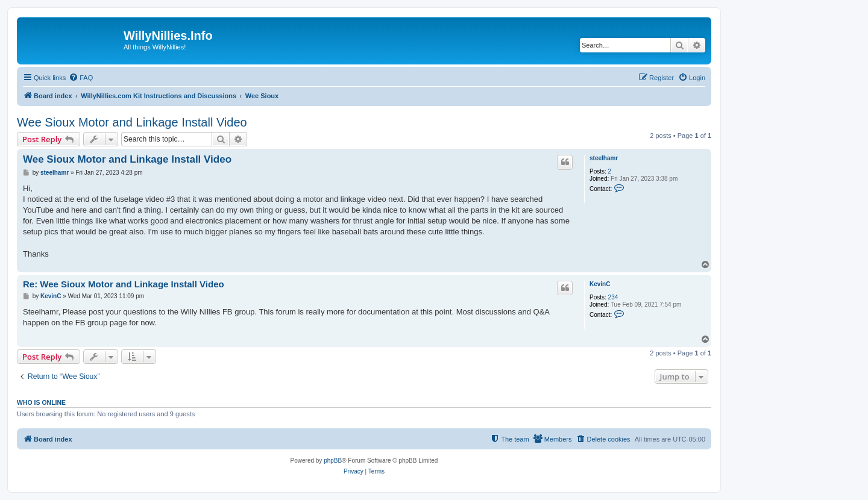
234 (613, 297)
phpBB (333, 461)
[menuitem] (81, 78)
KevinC (600, 284)
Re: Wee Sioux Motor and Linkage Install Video (124, 284)
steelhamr (604, 158)
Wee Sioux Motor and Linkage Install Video (132, 122)
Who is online (41, 402)
